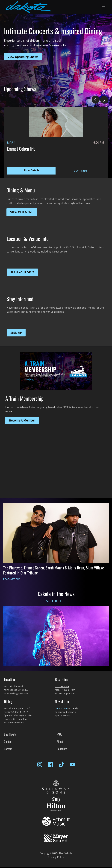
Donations (62, 749)
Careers (8, 749)
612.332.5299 (62, 686)
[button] (104, 7)
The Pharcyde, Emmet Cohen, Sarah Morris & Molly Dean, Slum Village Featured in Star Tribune (54, 570)
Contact (8, 742)
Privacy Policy (56, 857)
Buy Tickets (81, 171)
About (60, 742)
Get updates (61, 708)
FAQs (59, 734)
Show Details (31, 170)
